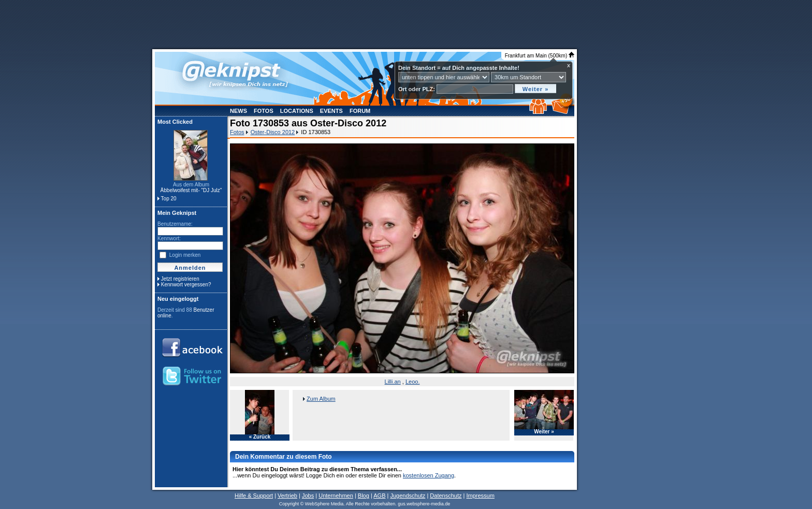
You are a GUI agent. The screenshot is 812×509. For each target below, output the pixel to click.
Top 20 (169, 199)
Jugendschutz (408, 496)
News (238, 111)
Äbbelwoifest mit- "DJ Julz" (191, 190)
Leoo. (413, 382)
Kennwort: (169, 238)
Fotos (264, 111)
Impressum (480, 496)
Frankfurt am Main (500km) (540, 56)
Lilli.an (393, 382)
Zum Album (321, 399)
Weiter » (544, 432)
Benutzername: (175, 224)
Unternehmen (336, 496)
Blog (364, 496)
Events (331, 111)
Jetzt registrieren (180, 279)
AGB (379, 496)
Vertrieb (287, 496)
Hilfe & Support (254, 496)
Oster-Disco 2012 (273, 132)
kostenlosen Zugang (429, 475)
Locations (297, 111)
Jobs (308, 496)
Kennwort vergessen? (186, 285)
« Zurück (260, 437)
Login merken (185, 255)
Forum (360, 111)
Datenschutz (446, 496)
